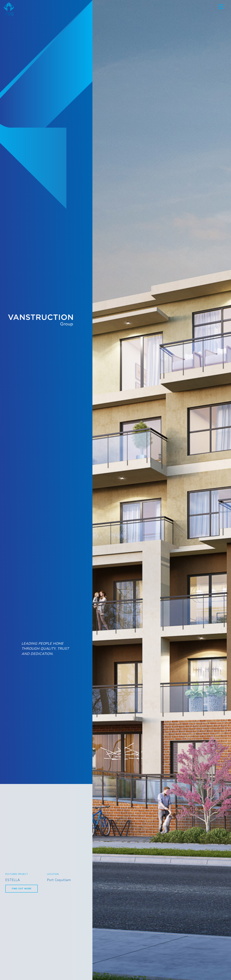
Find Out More (22, 889)
